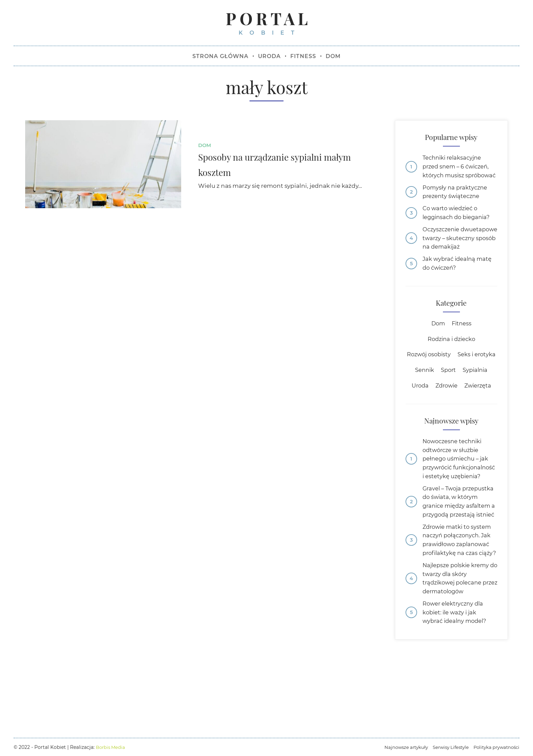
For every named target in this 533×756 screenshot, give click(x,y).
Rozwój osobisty (451, 381)
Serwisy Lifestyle (446, 747)
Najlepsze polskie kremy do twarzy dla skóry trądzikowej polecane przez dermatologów (458, 657)
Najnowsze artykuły (399, 747)
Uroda (453, 413)
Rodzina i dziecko (451, 365)
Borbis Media (111, 747)
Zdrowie (480, 413)
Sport (488, 397)
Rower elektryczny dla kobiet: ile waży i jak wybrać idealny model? (457, 693)
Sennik (463, 397)
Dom (205, 146)
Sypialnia (424, 413)
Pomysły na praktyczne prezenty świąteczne (456, 204)
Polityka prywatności (495, 747)
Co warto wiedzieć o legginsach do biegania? (459, 226)
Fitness (462, 349)
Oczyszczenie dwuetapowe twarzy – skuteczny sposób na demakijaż (454, 257)
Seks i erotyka (426, 397)
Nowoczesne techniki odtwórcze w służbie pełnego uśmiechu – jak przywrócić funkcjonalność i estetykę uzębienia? (459, 508)
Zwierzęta (451, 429)
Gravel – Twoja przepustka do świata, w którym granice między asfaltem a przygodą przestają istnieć (457, 563)
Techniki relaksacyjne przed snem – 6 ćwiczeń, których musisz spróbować (458, 173)
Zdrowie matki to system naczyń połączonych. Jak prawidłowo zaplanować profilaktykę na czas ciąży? (459, 612)
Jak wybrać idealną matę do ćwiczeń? (459, 288)
